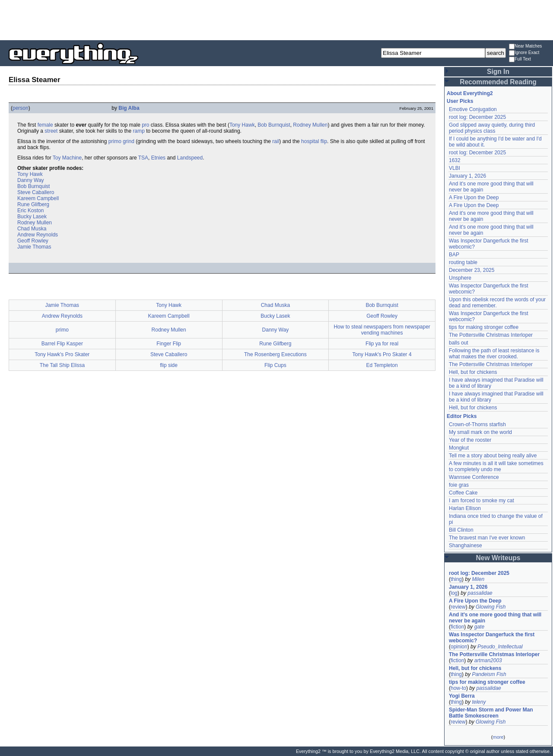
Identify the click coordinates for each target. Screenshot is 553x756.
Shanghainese (466, 545)
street (51, 131)
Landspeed (190, 158)
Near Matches (525, 46)
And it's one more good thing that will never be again (495, 618)
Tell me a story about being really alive (493, 456)
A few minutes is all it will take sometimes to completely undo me (496, 466)
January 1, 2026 (467, 176)
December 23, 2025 (472, 270)
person (21, 108)
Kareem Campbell (38, 198)
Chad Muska (32, 229)
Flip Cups (275, 365)
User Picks (460, 101)
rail (276, 141)
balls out (459, 343)
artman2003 (488, 660)
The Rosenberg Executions (275, 354)
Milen (478, 579)
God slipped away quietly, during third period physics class (492, 128)
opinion (459, 647)
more (498, 737)
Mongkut (459, 448)
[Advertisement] (276, 19)
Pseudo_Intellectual (500, 647)
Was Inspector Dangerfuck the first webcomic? (492, 638)
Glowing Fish (491, 607)
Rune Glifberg (33, 204)
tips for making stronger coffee (484, 327)
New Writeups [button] (498, 558)
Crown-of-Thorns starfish (477, 424)
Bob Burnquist (274, 125)
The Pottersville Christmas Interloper (491, 335)
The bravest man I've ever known (487, 538)
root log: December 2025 (477, 117)
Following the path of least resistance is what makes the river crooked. (494, 354)
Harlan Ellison (465, 508)
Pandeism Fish (489, 674)
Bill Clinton (461, 530)
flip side (169, 365)
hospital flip (314, 141)
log (454, 593)
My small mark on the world (480, 432)
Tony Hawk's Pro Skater (62, 354)
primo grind (121, 141)
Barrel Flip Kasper (62, 344)
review (458, 607)
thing (456, 579)
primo (62, 330)
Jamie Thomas (34, 247)
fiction (457, 627)
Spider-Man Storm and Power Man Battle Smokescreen (491, 713)
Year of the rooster (470, 440)
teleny (479, 702)
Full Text (520, 59)
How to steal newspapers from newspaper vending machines (382, 330)
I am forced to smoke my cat (481, 501)
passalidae (480, 593)
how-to (458, 688)
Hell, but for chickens (473, 372)
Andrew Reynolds (38, 235)
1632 (455, 160)
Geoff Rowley (33, 241)
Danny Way (31, 180)
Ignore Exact (524, 53)
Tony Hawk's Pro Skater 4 (382, 354)
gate (479, 627)
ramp (138, 131)
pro (145, 125)
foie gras (459, 485)
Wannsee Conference (474, 477)
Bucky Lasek (32, 217)
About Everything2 (470, 93)
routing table (463, 262)
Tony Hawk (242, 125)
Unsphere (460, 278)
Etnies (158, 158)
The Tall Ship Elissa (62, 365)
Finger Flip (169, 344)
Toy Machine (67, 158)
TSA (143, 158)
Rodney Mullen (310, 125)
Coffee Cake (463, 493)
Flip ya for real (382, 344)
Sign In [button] (498, 72)
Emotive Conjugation (473, 109)
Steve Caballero (36, 192)
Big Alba (129, 108)
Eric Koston (30, 211)
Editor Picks (462, 416)
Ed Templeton (382, 365)
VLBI (454, 168)
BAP (454, 255)
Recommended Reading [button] (498, 82)
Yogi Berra (462, 696)
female (45, 125)
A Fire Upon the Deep (474, 198)
